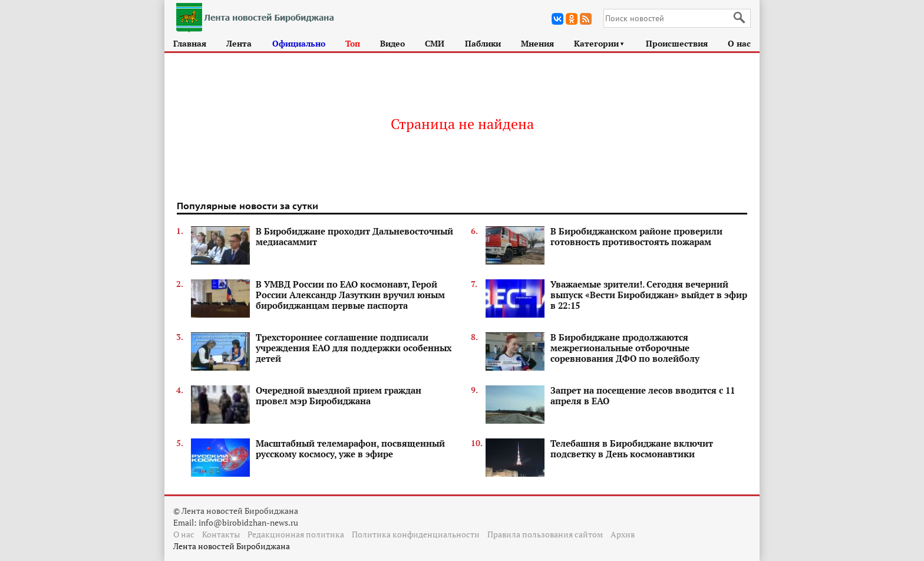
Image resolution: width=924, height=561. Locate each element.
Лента (239, 43)
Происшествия (677, 43)
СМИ (435, 43)
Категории (600, 43)
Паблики (483, 43)
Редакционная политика (296, 534)
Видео (392, 43)
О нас (739, 43)
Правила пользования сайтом (545, 534)
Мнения (537, 43)
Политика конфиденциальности (416, 534)
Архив (623, 534)
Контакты (221, 534)
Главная (190, 43)
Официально (299, 43)
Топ (353, 43)
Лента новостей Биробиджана (232, 546)
